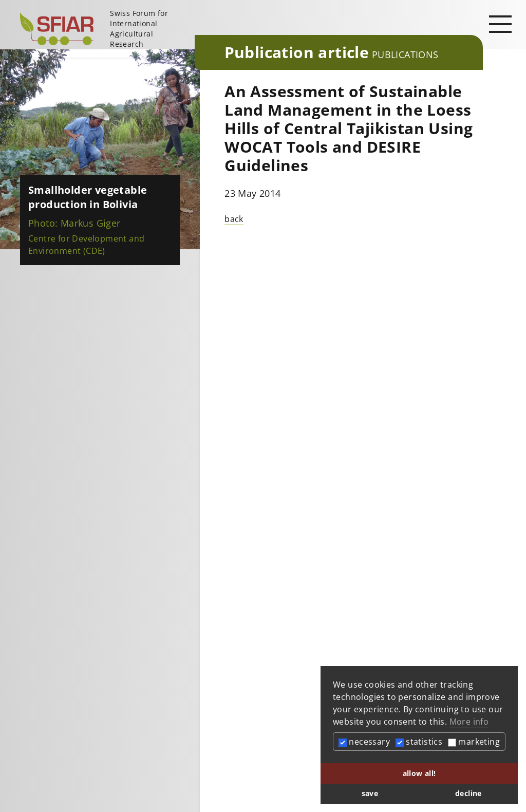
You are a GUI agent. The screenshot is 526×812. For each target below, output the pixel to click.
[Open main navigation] (500, 24)
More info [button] (469, 722)
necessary (364, 742)
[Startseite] (103, 29)
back (234, 219)
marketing (474, 742)
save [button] (370, 793)
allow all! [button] (419, 773)
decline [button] (468, 793)
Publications (405, 54)
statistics (419, 742)
